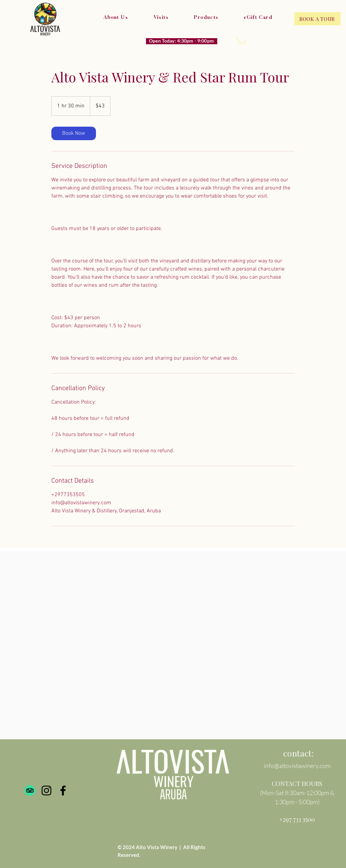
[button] (241, 41)
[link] (74, 133)
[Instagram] (46, 790)
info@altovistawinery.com (297, 766)
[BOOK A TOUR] (317, 19)
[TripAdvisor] (30, 790)
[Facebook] (63, 790)
